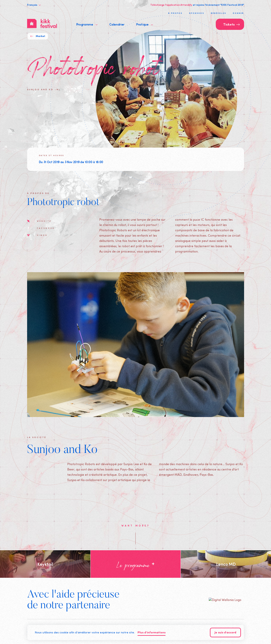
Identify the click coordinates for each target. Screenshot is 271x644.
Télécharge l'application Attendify (171, 5)
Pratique (145, 24)
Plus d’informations (152, 633)
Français (34, 5)
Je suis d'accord (225, 633)
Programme (87, 24)
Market (38, 36)
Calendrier (117, 24)
